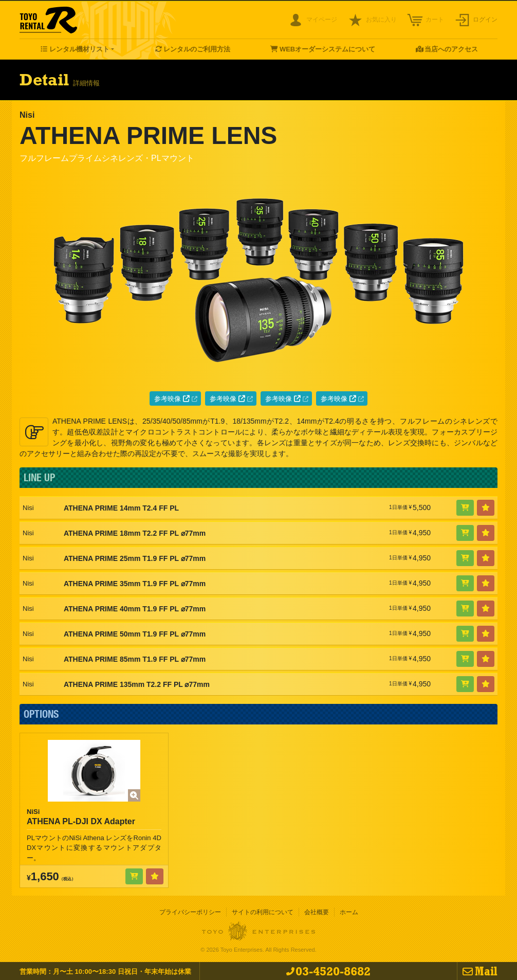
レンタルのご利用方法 (197, 49)
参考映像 (172, 399)
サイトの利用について (263, 912)
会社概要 (317, 912)
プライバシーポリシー (190, 912)
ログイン (485, 20)
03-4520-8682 (333, 971)
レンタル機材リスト (79, 49)
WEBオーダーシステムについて (327, 49)
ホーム (349, 912)
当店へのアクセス (451, 49)
